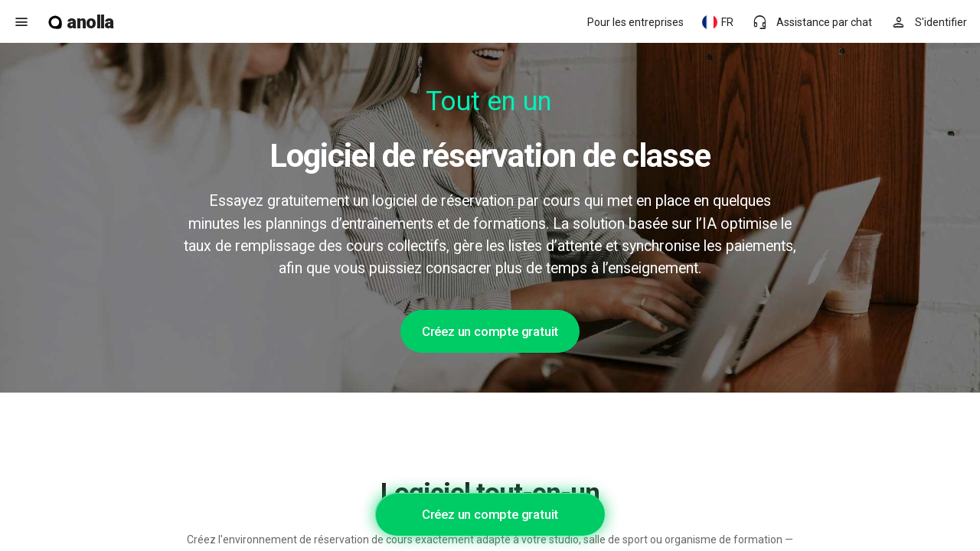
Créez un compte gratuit (490, 331)
